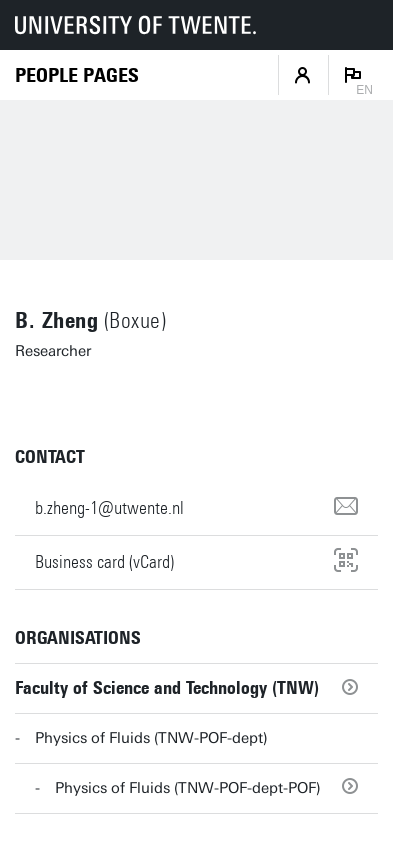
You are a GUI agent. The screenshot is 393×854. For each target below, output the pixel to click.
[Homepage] (77, 75)
